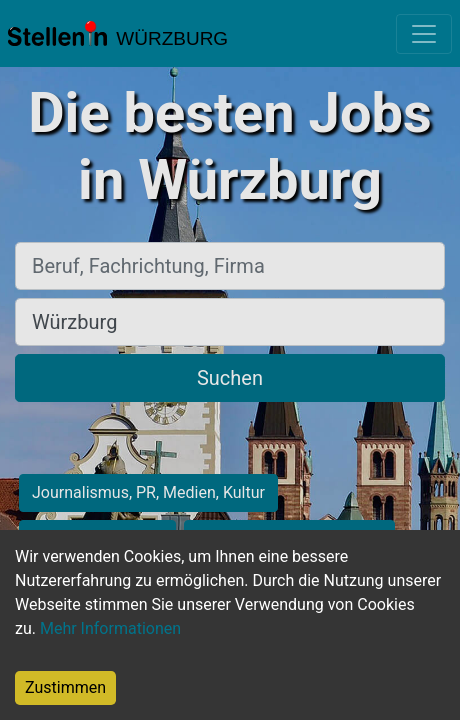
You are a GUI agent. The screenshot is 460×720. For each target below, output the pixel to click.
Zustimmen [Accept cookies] (65, 687)
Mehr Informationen (110, 628)
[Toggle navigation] (424, 34)
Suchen (230, 378)
